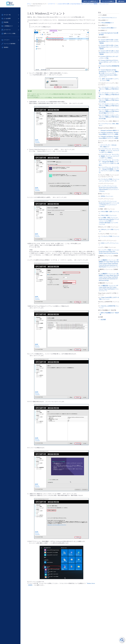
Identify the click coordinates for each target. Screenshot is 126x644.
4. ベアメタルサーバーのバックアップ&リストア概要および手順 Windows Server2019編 (109, 106)
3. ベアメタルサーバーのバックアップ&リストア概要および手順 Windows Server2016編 (109, 100)
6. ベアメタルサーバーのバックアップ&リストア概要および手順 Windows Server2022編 (109, 117)
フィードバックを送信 (108, 1)
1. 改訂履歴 (103, 320)
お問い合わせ (121, 1)
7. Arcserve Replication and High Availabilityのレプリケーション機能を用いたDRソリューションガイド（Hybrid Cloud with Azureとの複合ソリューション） (109, 73)
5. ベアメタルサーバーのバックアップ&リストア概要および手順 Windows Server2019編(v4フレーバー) (109, 111)
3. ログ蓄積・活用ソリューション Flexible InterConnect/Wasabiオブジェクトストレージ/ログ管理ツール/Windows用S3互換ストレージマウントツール (109, 221)
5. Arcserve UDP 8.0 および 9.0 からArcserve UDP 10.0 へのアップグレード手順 (109, 62)
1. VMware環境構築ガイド (107, 23)
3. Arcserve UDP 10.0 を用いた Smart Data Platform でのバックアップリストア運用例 (109, 53)
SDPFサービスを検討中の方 (91, 1)
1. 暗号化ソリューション (107, 196)
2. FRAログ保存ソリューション (108, 215)
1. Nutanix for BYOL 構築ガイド (108, 28)
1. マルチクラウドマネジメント (108, 18)
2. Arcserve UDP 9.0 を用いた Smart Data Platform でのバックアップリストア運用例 (109, 47)
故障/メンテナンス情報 (10, 33)
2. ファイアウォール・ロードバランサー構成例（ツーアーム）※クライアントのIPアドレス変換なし (109, 151)
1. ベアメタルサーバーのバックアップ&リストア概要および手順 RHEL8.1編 (109, 89)
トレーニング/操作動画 (10, 44)
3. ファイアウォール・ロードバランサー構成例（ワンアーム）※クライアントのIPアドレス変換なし (109, 156)
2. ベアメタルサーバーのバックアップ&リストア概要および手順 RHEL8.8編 (109, 95)
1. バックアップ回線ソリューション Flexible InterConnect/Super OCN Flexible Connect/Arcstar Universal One (109, 252)
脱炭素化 (6, 47)
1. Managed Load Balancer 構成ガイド (109, 131)
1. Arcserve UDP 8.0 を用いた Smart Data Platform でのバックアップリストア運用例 (109, 41)
